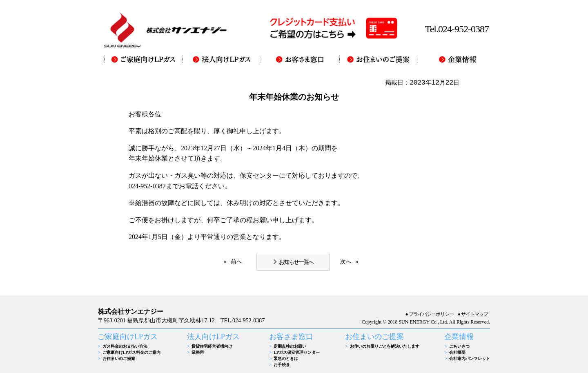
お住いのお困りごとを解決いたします (385, 346)
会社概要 (457, 352)
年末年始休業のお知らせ (294, 97)
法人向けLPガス (213, 337)
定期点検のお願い (290, 346)
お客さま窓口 (291, 337)
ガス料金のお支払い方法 (125, 346)
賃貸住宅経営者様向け (212, 346)
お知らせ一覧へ (296, 262)
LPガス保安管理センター (297, 352)
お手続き (282, 365)
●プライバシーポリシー (430, 314)
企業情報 (459, 337)
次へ (346, 262)
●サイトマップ (473, 314)
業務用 (198, 352)
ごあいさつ (459, 346)
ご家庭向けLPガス (128, 337)
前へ (236, 262)
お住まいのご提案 (119, 358)
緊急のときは (286, 358)
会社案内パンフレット (470, 358)
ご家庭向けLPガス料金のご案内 (132, 352)
